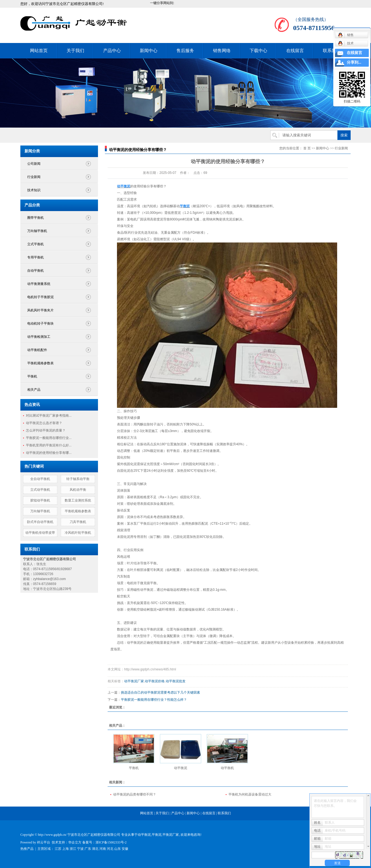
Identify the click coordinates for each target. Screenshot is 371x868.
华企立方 (75, 842)
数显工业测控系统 (78, 500)
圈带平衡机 (36, 218)
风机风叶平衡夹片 (40, 310)
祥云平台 (43, 842)
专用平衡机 (36, 257)
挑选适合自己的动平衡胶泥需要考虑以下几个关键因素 (160, 692)
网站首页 (39, 51)
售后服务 (185, 51)
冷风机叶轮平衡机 (78, 533)
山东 (118, 849)
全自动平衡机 (40, 479)
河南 (103, 849)
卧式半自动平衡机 (40, 522)
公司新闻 (34, 164)
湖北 (95, 849)
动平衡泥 (181, 768)
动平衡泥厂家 (134, 681)
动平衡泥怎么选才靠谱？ (44, 423)
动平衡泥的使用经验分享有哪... (49, 453)
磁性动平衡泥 (143, 590)
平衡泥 (157, 835)
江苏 (58, 849)
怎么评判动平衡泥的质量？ (46, 430)
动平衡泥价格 (155, 681)
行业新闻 (34, 177)
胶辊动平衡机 (40, 500)
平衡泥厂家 (171, 835)
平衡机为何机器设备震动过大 (250, 794)
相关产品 (34, 390)
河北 (110, 849)
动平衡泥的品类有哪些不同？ (135, 794)
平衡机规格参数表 (40, 363)
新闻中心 (149, 51)
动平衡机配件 (37, 350)
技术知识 (34, 190)
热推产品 (27, 849)
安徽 (125, 849)
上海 (66, 849)
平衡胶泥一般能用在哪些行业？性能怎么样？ (154, 700)
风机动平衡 (78, 490)
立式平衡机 (36, 244)
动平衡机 (227, 768)
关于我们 (75, 51)
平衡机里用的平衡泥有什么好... (49, 445)
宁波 (80, 849)
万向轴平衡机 (37, 231)
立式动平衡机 (40, 490)
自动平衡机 (36, 271)
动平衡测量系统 (39, 284)
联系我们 (332, 51)
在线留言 (295, 51)
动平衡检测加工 (39, 337)
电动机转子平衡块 (40, 324)
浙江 (73, 849)
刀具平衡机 (78, 522)
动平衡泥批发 (176, 681)
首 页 (307, 148)
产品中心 (112, 51)
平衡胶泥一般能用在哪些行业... (49, 438)
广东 (88, 849)
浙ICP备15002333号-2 (111, 842)
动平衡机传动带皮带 (40, 533)
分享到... (354, 62)
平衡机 (32, 376)
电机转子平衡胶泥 (40, 297)
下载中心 (258, 51)
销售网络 (222, 51)
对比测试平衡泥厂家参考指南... (49, 416)
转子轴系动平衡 (78, 479)
